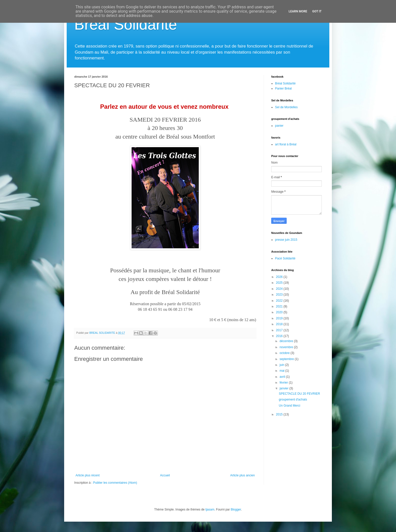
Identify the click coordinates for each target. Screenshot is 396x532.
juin (282, 365)
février (284, 383)
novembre (287, 347)
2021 (280, 306)
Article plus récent (88, 475)
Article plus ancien (243, 475)
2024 (280, 289)
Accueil (165, 475)
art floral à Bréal (286, 144)
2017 (280, 330)
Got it (317, 11)
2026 (280, 277)
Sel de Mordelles (286, 107)
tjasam (210, 509)
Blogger (236, 509)
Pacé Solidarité (285, 258)
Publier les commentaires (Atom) (115, 483)
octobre (285, 353)
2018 (280, 324)
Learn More (298, 11)
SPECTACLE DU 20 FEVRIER (299, 394)
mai (282, 371)
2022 (280, 301)
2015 (280, 414)
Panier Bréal (283, 88)
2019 (280, 318)
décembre (287, 341)
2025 (280, 283)
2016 (280, 336)
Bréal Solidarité (126, 24)
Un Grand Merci (290, 406)
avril (283, 377)
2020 (280, 312)
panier (279, 126)
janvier (284, 388)
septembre (287, 359)
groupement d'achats (293, 400)
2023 (280, 295)
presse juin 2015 (286, 240)
